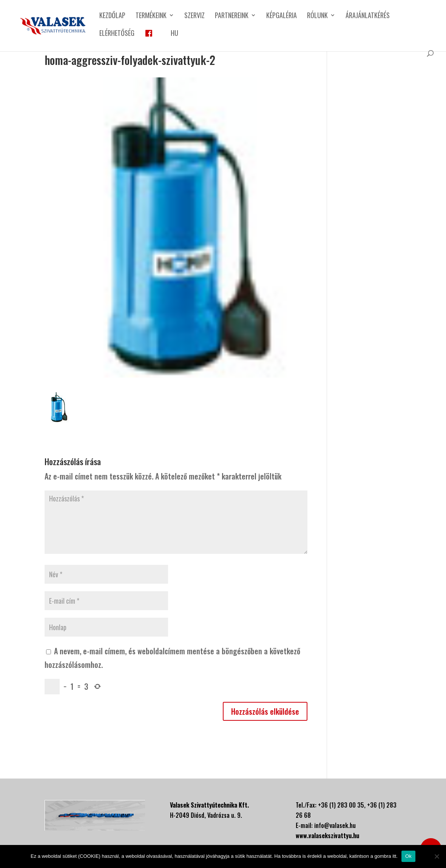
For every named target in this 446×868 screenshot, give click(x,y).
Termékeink (151, 16)
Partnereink (232, 16)
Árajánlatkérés (368, 16)
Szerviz (194, 16)
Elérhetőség (117, 34)
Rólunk (317, 16)
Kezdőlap (112, 16)
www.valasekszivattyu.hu (327, 836)
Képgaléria (282, 16)
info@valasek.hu (335, 825)
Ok (408, 856)
